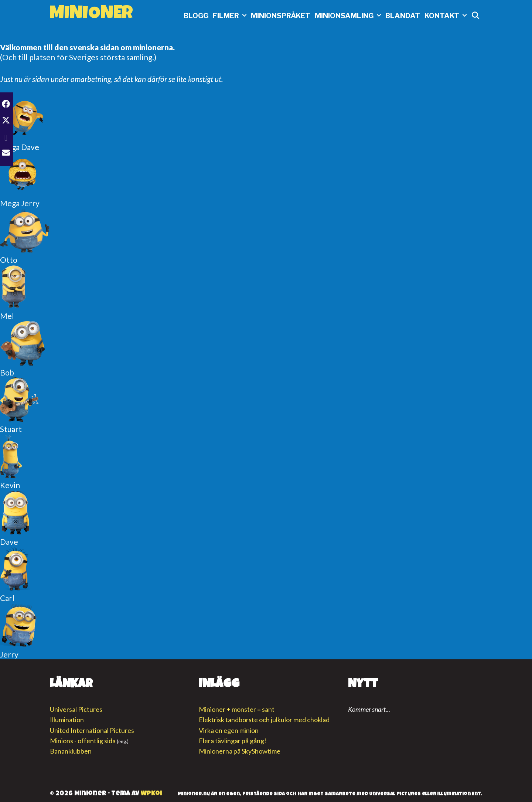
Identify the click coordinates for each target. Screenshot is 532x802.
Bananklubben (71, 751)
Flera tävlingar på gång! (233, 741)
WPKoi (151, 794)
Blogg (196, 16)
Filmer (231, 16)
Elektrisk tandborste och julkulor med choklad (264, 720)
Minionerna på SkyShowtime (240, 751)
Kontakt (447, 16)
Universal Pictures (76, 709)
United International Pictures (92, 730)
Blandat (403, 16)
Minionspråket (281, 16)
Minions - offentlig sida (83, 741)
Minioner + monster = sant (237, 709)
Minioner (91, 14)
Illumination (67, 720)
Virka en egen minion (229, 730)
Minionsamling (349, 16)
